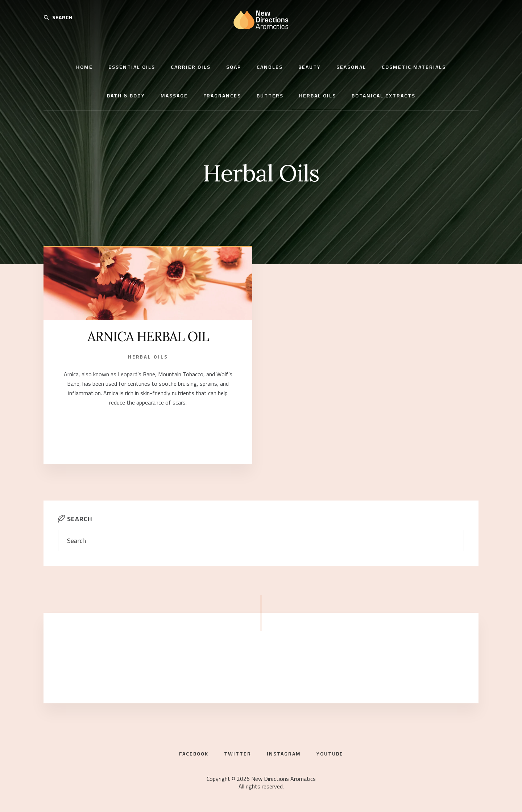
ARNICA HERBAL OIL (148, 336)
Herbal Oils (148, 357)
